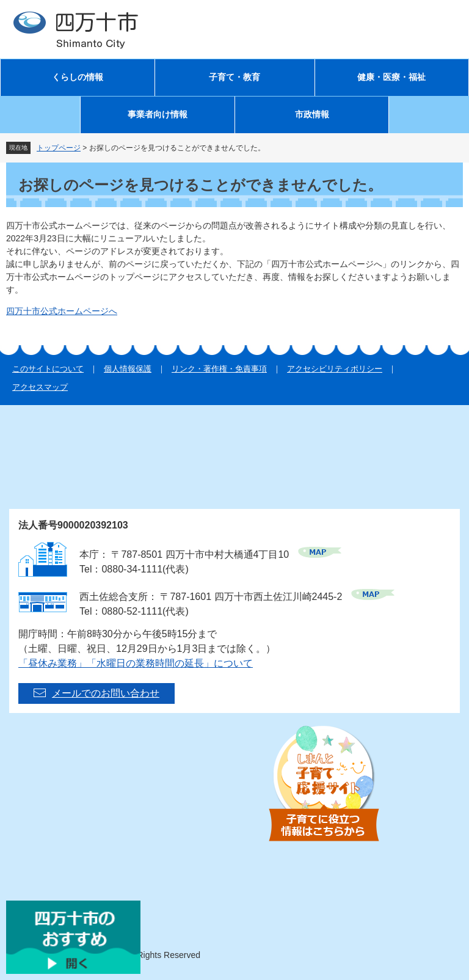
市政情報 (312, 115)
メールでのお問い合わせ (106, 693)
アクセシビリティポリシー (335, 369)
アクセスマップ (40, 387)
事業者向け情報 (158, 115)
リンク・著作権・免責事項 (219, 369)
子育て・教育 (234, 77)
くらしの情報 (78, 77)
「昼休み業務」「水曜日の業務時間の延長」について (136, 663)
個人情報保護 (128, 369)
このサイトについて (48, 369)
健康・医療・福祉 (391, 77)
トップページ (59, 148)
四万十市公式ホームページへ (62, 311)
